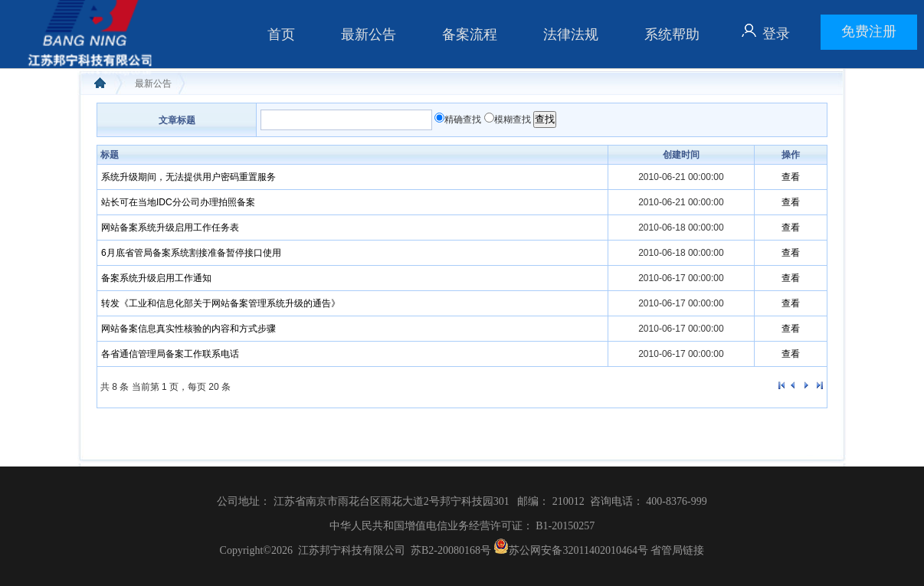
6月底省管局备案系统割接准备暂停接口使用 (191, 253)
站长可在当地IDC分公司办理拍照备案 (178, 202)
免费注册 (869, 31)
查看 (791, 177)
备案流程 (470, 34)
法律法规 (571, 34)
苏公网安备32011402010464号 (570, 550)
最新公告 (369, 34)
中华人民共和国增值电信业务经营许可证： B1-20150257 (462, 526)
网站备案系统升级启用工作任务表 (170, 228)
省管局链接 (677, 550)
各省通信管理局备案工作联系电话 (170, 354)
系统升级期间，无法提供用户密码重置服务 (188, 177)
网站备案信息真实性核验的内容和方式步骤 (188, 329)
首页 (281, 34)
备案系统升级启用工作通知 (156, 278)
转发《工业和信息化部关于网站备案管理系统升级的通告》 (221, 303)
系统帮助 (672, 34)
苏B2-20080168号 (451, 550)
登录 (776, 34)
